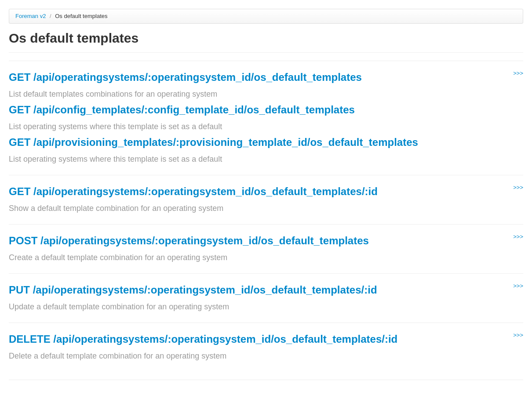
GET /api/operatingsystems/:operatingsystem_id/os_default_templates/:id (193, 191)
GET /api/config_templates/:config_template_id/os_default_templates (182, 110)
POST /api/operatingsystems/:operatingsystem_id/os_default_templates (189, 241)
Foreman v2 (31, 16)
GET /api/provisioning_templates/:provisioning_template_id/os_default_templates (213, 142)
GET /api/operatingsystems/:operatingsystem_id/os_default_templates (185, 77)
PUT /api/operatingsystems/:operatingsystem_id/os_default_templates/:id (193, 290)
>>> (518, 73)
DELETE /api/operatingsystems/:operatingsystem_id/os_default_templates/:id (203, 339)
